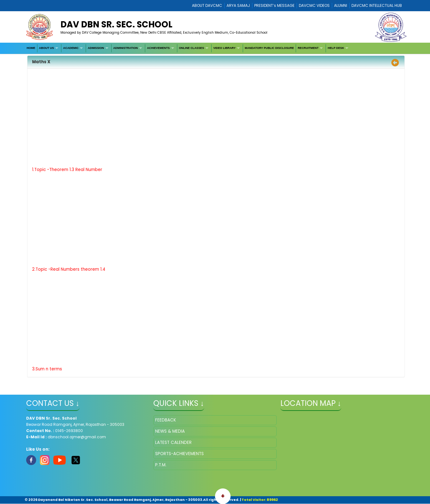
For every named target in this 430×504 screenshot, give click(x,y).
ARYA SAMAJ (238, 5)
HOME (31, 48)
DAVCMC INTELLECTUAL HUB (377, 5)
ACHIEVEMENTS (158, 48)
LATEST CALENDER (173, 442)
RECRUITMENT (308, 48)
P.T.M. (161, 465)
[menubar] (188, 48)
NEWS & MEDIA (170, 431)
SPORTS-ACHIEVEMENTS (179, 454)
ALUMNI (341, 5)
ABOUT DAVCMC (207, 5)
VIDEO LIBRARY (224, 48)
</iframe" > (342, 446)
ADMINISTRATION (125, 48)
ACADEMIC (71, 48)
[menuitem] (31, 48)
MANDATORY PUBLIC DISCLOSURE (270, 48)
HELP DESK (336, 48)
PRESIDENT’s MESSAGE (274, 5)
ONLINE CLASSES (191, 48)
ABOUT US (46, 48)
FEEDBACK (166, 420)
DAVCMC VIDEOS (314, 5)
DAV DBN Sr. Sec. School (116, 24)
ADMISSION (96, 48)
